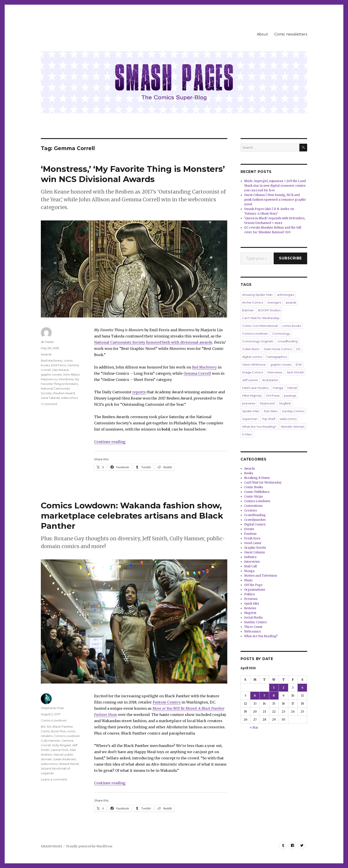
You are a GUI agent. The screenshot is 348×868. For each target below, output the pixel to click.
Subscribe (290, 258)
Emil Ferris (59, 365)
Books (249, 473)
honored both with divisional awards (179, 342)
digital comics (252, 357)
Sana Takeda (50, 398)
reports (139, 392)
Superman (250, 419)
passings (290, 396)
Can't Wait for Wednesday (261, 318)
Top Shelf (269, 419)
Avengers (274, 302)
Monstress (66, 379)
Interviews (252, 562)
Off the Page (253, 585)
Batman (248, 310)
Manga (249, 571)
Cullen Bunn (251, 349)
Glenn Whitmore (254, 364)
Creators (250, 510)
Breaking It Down (257, 478)
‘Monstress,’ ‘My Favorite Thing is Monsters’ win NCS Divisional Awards (133, 174)
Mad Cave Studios (255, 388)
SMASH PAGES (51, 846)
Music (248, 580)
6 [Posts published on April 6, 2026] (255, 696)
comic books (292, 326)
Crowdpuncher (255, 520)
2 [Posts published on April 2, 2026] (283, 688)
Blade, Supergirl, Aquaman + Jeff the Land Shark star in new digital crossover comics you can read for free (275, 186)
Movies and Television (261, 576)
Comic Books (254, 487)
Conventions (253, 506)
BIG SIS (46, 727)
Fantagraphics (277, 357)
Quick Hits (252, 604)
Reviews (250, 608)
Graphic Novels (255, 548)
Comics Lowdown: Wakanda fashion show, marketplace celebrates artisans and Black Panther (132, 516)
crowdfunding (288, 341)
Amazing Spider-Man (257, 295)
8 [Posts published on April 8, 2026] (274, 696)
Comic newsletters (291, 34)
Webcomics (252, 632)
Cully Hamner (50, 741)
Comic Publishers (257, 492)
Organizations (255, 590)
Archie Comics (253, 302)
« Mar (254, 728)
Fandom (250, 534)
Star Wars (271, 411)
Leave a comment (54, 779)
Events (249, 529)
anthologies (286, 295)
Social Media (253, 618)
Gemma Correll (197, 373)
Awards (46, 354)
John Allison (71, 374)
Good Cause (253, 543)
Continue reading (110, 442)
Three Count (253, 627)
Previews (251, 599)
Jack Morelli (295, 372)
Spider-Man (251, 411)
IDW (299, 364)
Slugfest (285, 403)
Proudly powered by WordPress (89, 846)
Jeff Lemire (250, 380)
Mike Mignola (252, 396)
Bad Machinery (204, 367)
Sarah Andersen (65, 759)
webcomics (69, 398)
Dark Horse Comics (278, 349)
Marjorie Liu (49, 379)
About (262, 34)
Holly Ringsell (61, 745)
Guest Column (254, 552)
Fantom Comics (167, 702)
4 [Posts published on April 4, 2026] (302, 688)
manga (278, 388)
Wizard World (69, 764)
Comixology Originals (258, 341)
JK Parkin (47, 342)
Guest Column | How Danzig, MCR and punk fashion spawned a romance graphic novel (275, 200)
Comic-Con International (260, 326)
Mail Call (250, 566)
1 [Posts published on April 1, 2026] (274, 688)
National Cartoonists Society (120, 342)
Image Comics (253, 372)
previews (249, 403)
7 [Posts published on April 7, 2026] (264, 696)
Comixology (281, 333)
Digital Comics (255, 524)
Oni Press (273, 396)
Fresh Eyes (252, 538)
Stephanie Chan (52, 708)
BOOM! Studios (269, 310)
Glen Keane (60, 370)
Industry (250, 557)
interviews (275, 372)
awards (291, 302)
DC (299, 349)
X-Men (247, 434)
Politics (249, 594)
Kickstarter (270, 380)
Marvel (58, 754)
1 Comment (49, 404)
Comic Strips (253, 497)
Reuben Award (64, 393)
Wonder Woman (293, 427)
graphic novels (51, 374)
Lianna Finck (59, 750)
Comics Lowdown (54, 720)
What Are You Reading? (259, 427)
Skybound (267, 403)
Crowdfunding (255, 515)
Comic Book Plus (53, 731)
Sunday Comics (293, 411)
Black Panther (63, 727)
